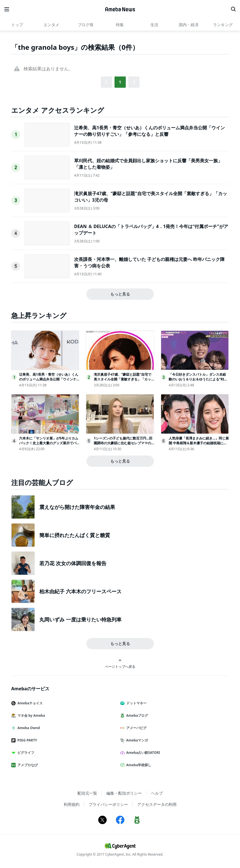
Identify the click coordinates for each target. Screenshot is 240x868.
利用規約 (72, 804)
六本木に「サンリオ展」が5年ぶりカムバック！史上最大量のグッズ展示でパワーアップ (49, 443)
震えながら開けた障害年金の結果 (77, 507)
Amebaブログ (136, 715)
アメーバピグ (136, 728)
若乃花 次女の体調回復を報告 (73, 563)
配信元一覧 (87, 793)
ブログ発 (86, 25)
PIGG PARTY (26, 740)
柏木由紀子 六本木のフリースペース (80, 591)
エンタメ (51, 25)
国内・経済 (189, 25)
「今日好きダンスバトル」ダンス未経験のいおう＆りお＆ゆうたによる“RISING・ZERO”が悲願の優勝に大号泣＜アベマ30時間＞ (198, 381)
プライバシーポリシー (108, 804)
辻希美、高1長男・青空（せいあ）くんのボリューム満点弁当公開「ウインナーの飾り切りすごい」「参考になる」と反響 (149, 131)
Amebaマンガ (136, 740)
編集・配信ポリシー (124, 793)
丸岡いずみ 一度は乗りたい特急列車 (80, 619)
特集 (120, 25)
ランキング (223, 25)
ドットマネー (136, 703)
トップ (17, 25)
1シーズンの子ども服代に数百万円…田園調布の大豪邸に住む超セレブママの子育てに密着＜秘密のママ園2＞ (123, 443)
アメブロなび (27, 765)
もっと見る (120, 294)
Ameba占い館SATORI (142, 753)
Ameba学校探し (138, 765)
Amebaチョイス (29, 703)
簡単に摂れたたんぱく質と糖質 (75, 535)
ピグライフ (25, 753)
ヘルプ (157, 793)
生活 (154, 25)
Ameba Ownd (28, 728)
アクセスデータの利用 (157, 804)
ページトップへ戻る (120, 664)
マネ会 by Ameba (30, 715)
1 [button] (120, 82)
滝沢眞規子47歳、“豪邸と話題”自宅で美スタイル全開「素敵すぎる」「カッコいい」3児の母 (122, 379)
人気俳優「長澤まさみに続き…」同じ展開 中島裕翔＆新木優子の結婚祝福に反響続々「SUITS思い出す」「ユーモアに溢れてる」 (199, 445)
